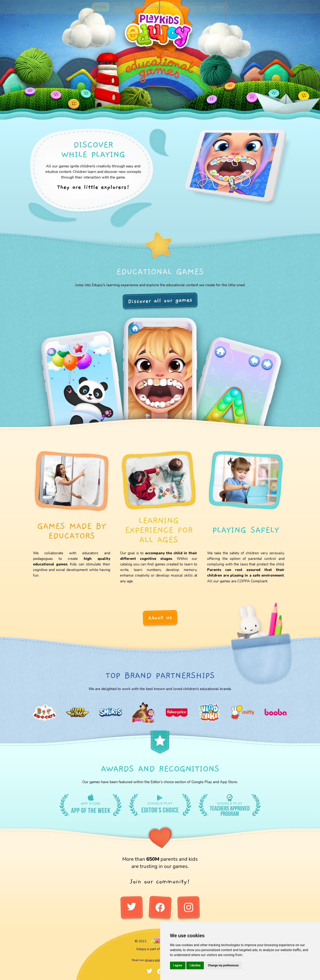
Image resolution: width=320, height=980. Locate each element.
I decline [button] (195, 965)
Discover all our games (160, 301)
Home (103, 6)
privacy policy (154, 960)
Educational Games (150, 6)
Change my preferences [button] (223, 965)
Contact (216, 6)
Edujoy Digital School (187, 6)
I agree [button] (178, 965)
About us (122, 6)
